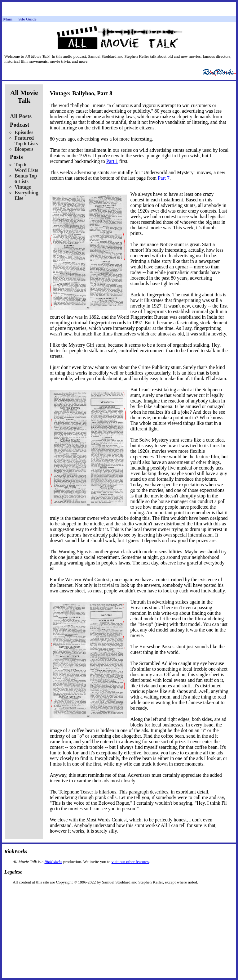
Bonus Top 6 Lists (26, 179)
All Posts (21, 116)
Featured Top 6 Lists (26, 141)
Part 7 (164, 178)
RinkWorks (53, 862)
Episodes (24, 132)
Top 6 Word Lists (26, 167)
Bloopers (24, 149)
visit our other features (130, 862)
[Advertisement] (119, 895)
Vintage (23, 187)
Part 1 (112, 161)
